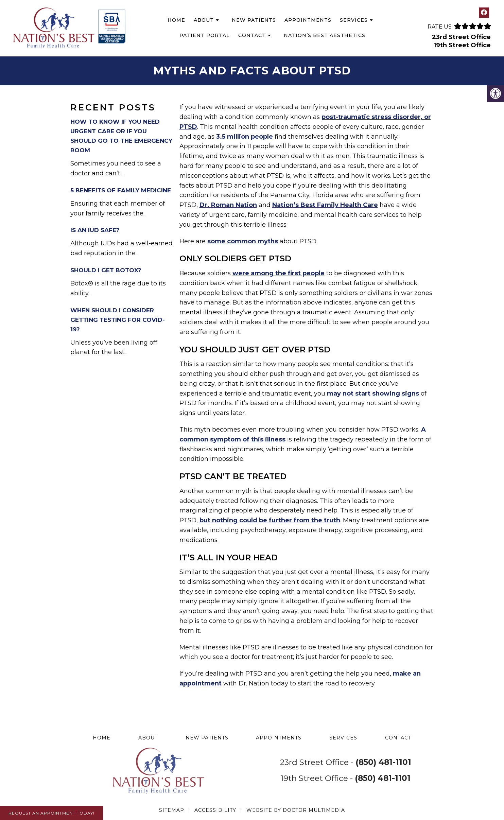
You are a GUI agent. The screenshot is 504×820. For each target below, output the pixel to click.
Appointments (308, 20)
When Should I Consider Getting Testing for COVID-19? (118, 320)
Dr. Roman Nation (228, 205)
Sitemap (172, 810)
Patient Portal (205, 35)
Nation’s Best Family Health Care (325, 205)
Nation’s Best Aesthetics (325, 35)
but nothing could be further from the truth (270, 520)
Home (176, 20)
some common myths (243, 241)
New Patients (254, 20)
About (204, 20)
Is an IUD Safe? (95, 230)
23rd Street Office (461, 37)
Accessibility (215, 810)
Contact (252, 35)
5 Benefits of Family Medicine (121, 190)
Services (354, 20)
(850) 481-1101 (383, 762)
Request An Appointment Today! (51, 813)
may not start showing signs (373, 394)
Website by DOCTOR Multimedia (296, 810)
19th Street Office (462, 45)
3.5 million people (245, 137)
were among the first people (279, 273)
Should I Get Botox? (106, 270)
